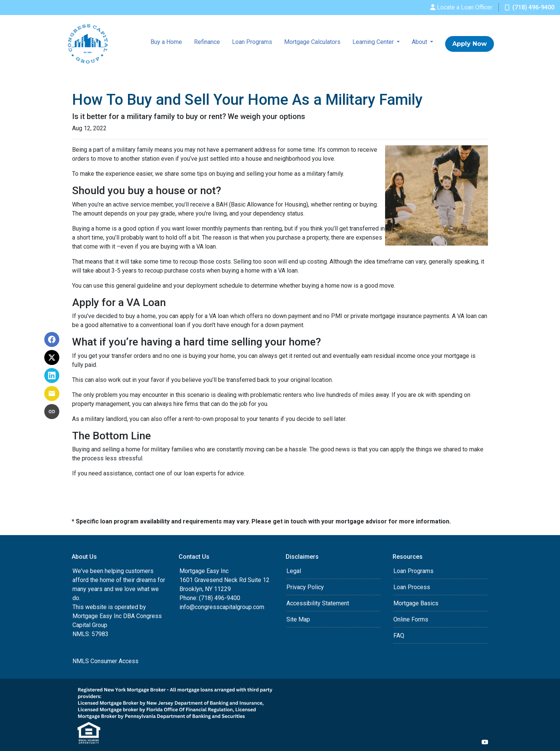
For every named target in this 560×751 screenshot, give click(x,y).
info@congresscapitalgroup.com (222, 607)
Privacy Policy (305, 587)
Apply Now (470, 44)
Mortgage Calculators (312, 42)
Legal (294, 571)
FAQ (399, 636)
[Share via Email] (52, 394)
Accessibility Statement (318, 603)
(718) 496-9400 (530, 7)
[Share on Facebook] (52, 339)
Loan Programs (252, 42)
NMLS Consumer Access (105, 661)
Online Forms (411, 619)
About (420, 42)
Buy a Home (166, 42)
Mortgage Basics (416, 603)
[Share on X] (52, 357)
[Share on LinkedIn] (52, 375)
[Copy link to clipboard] (52, 412)
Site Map (298, 619)
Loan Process (412, 587)
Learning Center (374, 42)
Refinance (207, 42)
